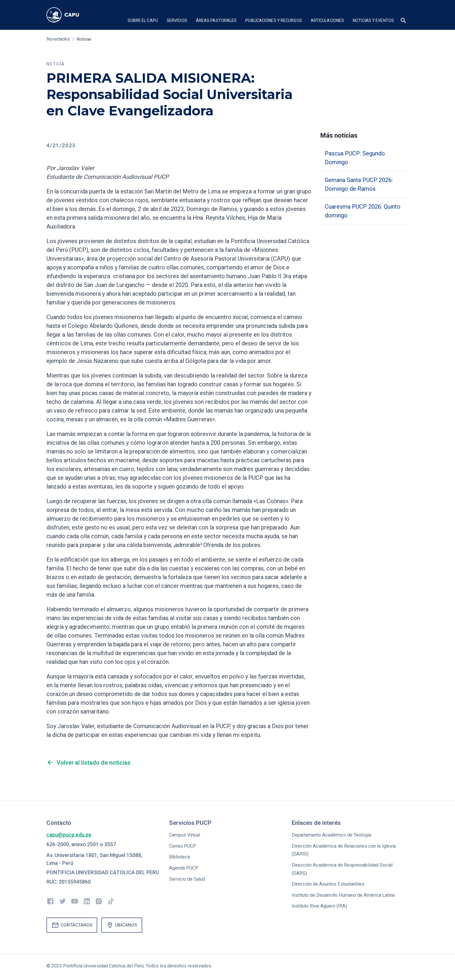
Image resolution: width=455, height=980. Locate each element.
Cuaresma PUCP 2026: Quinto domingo (363, 211)
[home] (68, 15)
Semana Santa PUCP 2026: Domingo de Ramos (359, 184)
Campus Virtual (187, 835)
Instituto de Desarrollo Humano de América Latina (349, 894)
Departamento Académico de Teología (336, 835)
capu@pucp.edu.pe (69, 835)
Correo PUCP (184, 845)
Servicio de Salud (189, 878)
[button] (143, 21)
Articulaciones (327, 20)
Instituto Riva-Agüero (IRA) (322, 904)
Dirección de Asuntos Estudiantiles (332, 883)
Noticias (85, 39)
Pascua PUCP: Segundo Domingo (355, 158)
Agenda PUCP (185, 867)
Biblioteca (180, 856)
